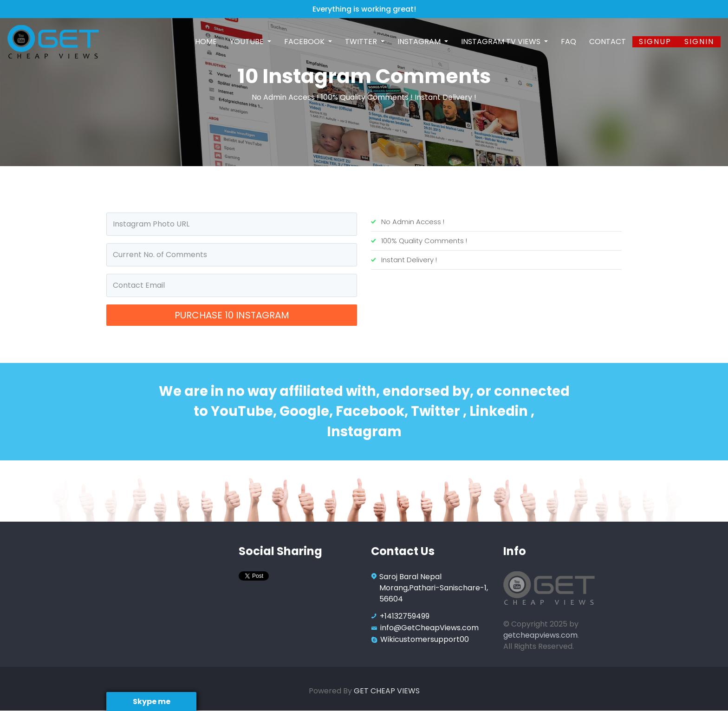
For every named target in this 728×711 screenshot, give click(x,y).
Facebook (305, 42)
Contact (608, 42)
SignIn (699, 42)
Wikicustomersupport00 (425, 639)
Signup (655, 42)
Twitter (362, 42)
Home (206, 42)
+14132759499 (405, 616)
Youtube (248, 42)
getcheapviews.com (540, 635)
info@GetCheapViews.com (429, 628)
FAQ (569, 42)
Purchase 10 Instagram (232, 315)
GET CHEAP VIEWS (387, 691)
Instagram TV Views (502, 42)
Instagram (420, 42)
